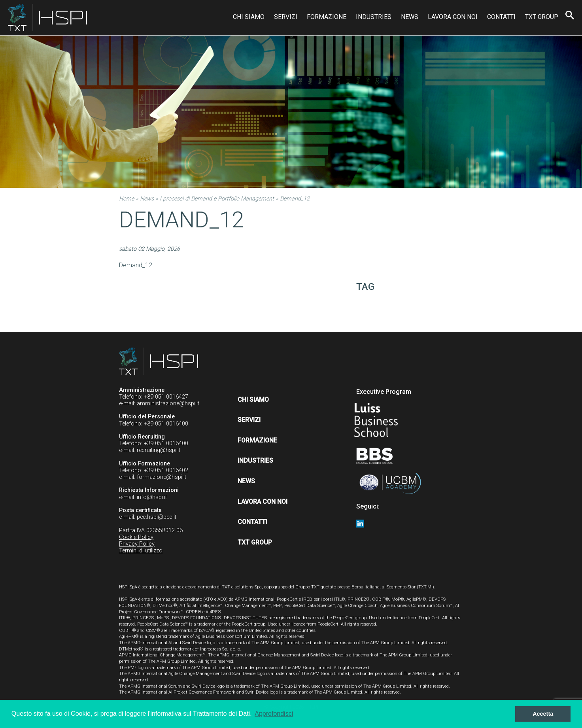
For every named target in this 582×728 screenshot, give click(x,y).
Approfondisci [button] (274, 714)
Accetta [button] (543, 714)
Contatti (501, 17)
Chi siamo (249, 17)
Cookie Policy (136, 537)
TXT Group (542, 17)
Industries (374, 17)
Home (127, 199)
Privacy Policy (137, 544)
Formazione (327, 17)
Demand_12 (136, 265)
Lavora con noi (453, 17)
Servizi (286, 17)
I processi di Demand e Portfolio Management (217, 199)
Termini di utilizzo (141, 551)
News (410, 17)
